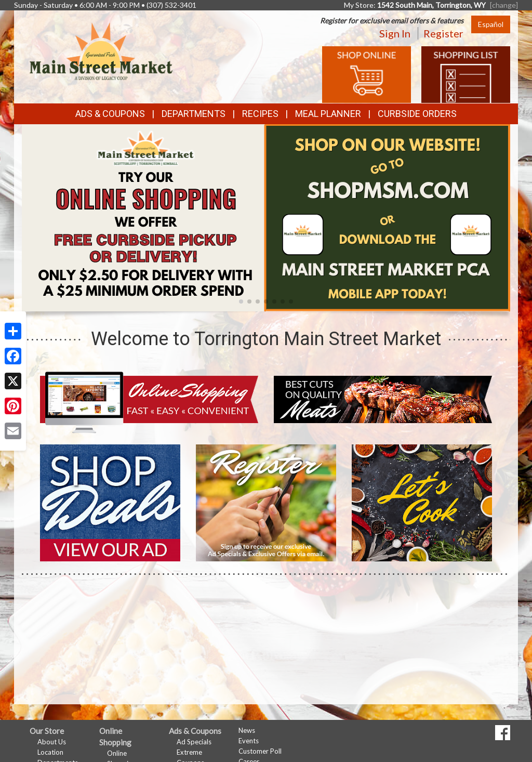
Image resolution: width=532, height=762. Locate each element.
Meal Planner (328, 114)
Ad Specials (194, 742)
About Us (52, 742)
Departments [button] (194, 114)
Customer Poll (260, 751)
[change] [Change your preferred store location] (504, 5)
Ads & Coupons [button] (110, 114)
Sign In (395, 33)
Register (443, 33)
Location (50, 752)
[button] (241, 301)
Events (249, 741)
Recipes (260, 114)
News (247, 730)
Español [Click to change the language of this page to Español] (491, 24)
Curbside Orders (417, 114)
